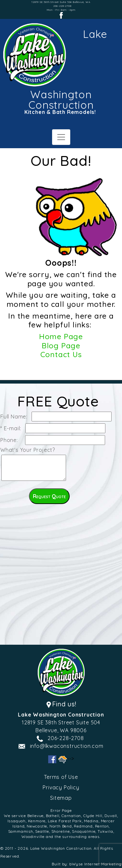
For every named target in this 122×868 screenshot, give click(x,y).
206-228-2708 (62, 6)
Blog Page (61, 346)
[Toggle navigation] (61, 137)
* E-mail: (12, 428)
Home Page (61, 336)
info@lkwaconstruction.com (67, 746)
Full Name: (15, 417)
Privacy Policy (61, 787)
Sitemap (61, 798)
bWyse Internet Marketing (95, 864)
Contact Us (61, 354)
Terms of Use (61, 777)
